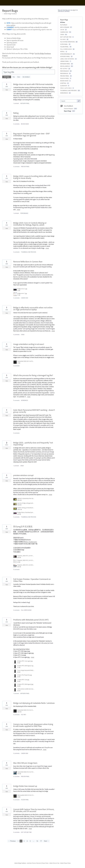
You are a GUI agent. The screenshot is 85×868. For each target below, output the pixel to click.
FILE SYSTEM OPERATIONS (67, 42)
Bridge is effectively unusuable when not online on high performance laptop (33, 308)
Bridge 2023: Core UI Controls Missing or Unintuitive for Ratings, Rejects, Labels (30, 224)
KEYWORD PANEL (65, 56)
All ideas (63, 22)
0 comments (16, 124)
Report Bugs (68, 111)
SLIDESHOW (64, 86)
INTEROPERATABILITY (66, 54)
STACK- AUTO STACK (66, 88)
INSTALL (62, 52)
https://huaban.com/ (31, 542)
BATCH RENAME (65, 27)
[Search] (79, 101)
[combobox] (69, 101)
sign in (75, 10)
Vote (7, 90)
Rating (16, 113)
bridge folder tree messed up (25, 786)
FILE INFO (24, 715)
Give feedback (68, 106)
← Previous (12, 841)
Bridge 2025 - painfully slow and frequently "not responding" (33, 444)
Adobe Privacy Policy (65, 863)
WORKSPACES (24, 400)
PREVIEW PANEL (25, 167)
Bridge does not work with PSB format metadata (33, 84)
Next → (46, 841)
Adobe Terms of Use (54, 863)
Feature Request (69, 109)
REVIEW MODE (25, 124)
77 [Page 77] (41, 841)
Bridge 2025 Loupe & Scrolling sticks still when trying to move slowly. (33, 177)
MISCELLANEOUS (65, 66)
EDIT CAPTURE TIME (26, 832)
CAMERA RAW (25, 298)
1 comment (16, 103)
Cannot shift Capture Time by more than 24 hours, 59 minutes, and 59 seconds (34, 810)
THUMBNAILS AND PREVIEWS (28, 252)
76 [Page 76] (37, 841)
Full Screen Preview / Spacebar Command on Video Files (32, 580)
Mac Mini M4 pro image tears (25, 763)
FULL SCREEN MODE (26, 610)
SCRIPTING (63, 83)
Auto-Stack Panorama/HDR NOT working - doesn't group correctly (34, 411)
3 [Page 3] (24, 841)
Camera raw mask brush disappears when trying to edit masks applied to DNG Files (33, 725)
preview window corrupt (23, 475)
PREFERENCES (64, 73)
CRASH (23, 335)
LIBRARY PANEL (65, 61)
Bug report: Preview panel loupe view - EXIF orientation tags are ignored (31, 135)
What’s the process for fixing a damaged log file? (33, 375)
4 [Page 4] (27, 841)
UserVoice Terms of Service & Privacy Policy (38, 863)
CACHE (62, 30)
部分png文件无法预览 (23, 527)
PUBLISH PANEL (65, 78)
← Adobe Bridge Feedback (9, 14)
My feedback (26, 77)
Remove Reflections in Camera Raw (28, 262)
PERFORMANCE (24, 213)
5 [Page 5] (30, 841)
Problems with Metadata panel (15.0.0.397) (31, 620)
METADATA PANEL (25, 103)
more (18, 210)
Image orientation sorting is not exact (29, 344)
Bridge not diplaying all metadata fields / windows (34, 703)
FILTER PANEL (64, 44)
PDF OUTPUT (64, 69)
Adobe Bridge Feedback (20, 863)
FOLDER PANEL (25, 800)
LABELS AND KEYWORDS (67, 59)
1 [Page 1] (18, 841)
